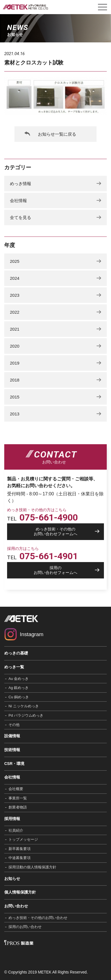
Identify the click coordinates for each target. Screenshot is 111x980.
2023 (15, 295)
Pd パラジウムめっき (26, 715)
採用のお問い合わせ (25, 927)
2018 (15, 380)
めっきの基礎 (16, 653)
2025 (15, 261)
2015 (15, 397)
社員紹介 (16, 830)
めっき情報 (21, 184)
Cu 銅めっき (19, 697)
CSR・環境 (14, 764)
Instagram (32, 634)
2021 (15, 329)
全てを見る (21, 217)
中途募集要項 (20, 858)
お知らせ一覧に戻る (57, 134)
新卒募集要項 (20, 849)
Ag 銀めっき (19, 688)
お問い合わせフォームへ (55, 531)
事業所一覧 (18, 798)
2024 (15, 278)
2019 (15, 363)
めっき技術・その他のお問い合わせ (38, 918)
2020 (15, 346)
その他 (14, 725)
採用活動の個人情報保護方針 (32, 867)
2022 (15, 312)
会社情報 (18, 200)
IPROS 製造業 (19, 943)
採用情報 (12, 819)
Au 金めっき (19, 679)
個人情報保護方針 (20, 892)
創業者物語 (18, 807)
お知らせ (12, 879)
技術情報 (12, 750)
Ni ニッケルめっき (24, 706)
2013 (15, 414)
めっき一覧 (14, 667)
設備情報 (12, 736)
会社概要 (16, 789)
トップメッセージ (23, 839)
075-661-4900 (49, 517)
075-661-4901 (49, 556)
